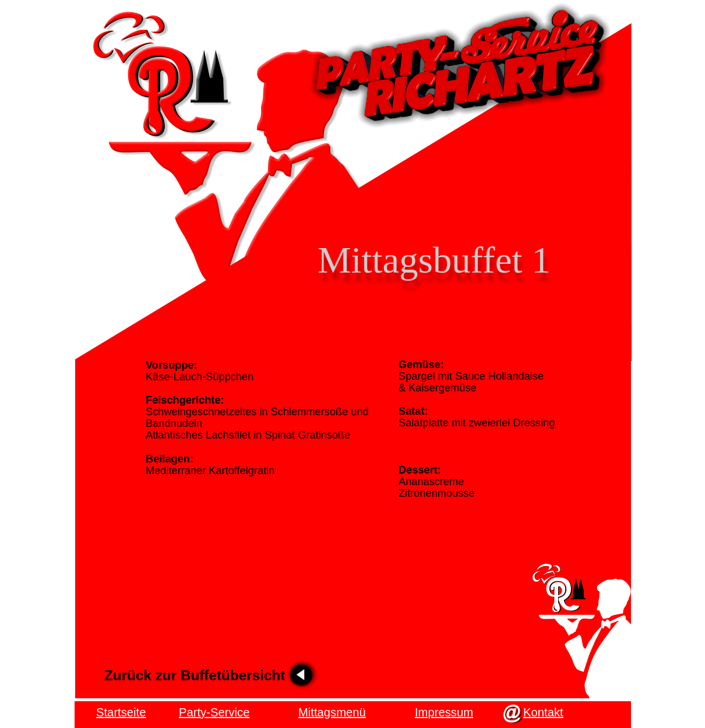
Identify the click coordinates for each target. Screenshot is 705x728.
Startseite (121, 712)
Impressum (444, 712)
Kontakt (543, 712)
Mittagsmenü (332, 712)
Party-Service (214, 712)
